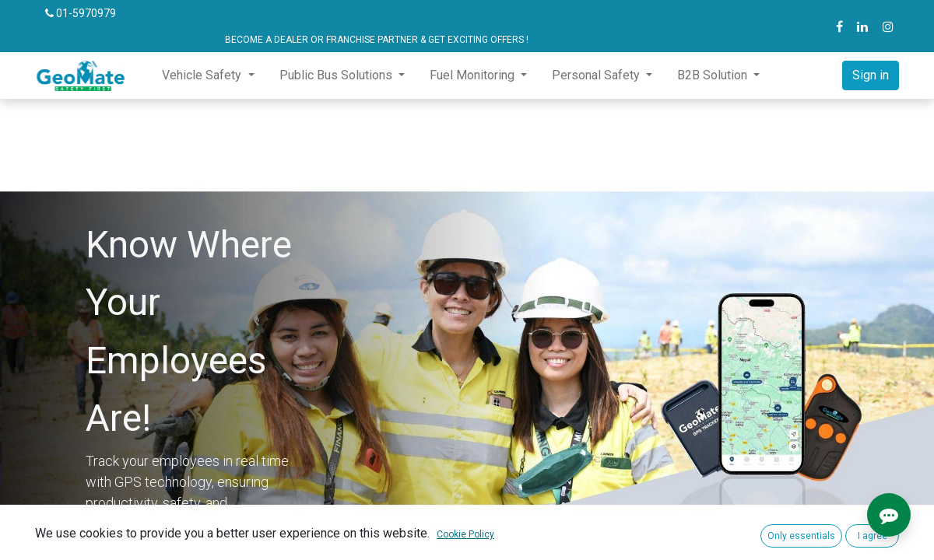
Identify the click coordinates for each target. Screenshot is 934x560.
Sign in (871, 75)
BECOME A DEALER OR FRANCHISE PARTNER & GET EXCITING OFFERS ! (287, 40)
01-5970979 (81, 13)
